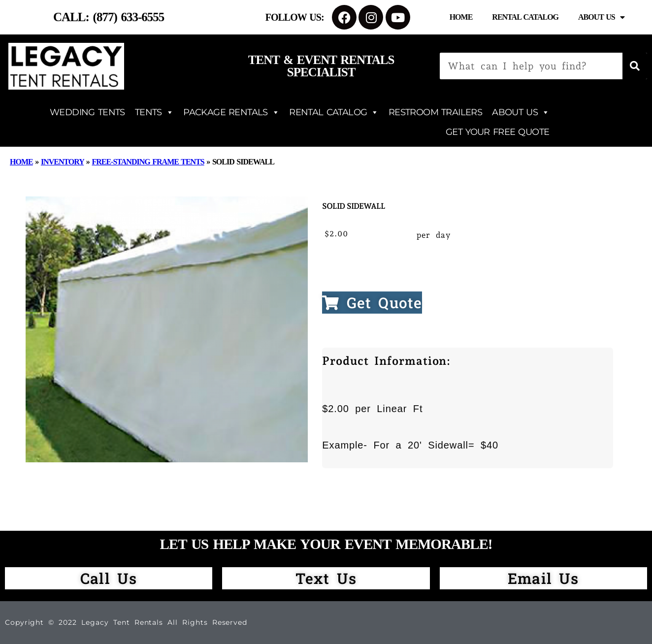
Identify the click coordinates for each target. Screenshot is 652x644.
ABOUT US (521, 112)
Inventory (62, 162)
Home (461, 17)
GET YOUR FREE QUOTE (497, 132)
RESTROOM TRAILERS (435, 112)
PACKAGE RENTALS (231, 112)
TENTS (154, 112)
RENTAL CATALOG (334, 112)
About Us (601, 17)
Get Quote (372, 303)
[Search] (635, 66)
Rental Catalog (525, 17)
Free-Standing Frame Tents (148, 162)
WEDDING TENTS (87, 112)
